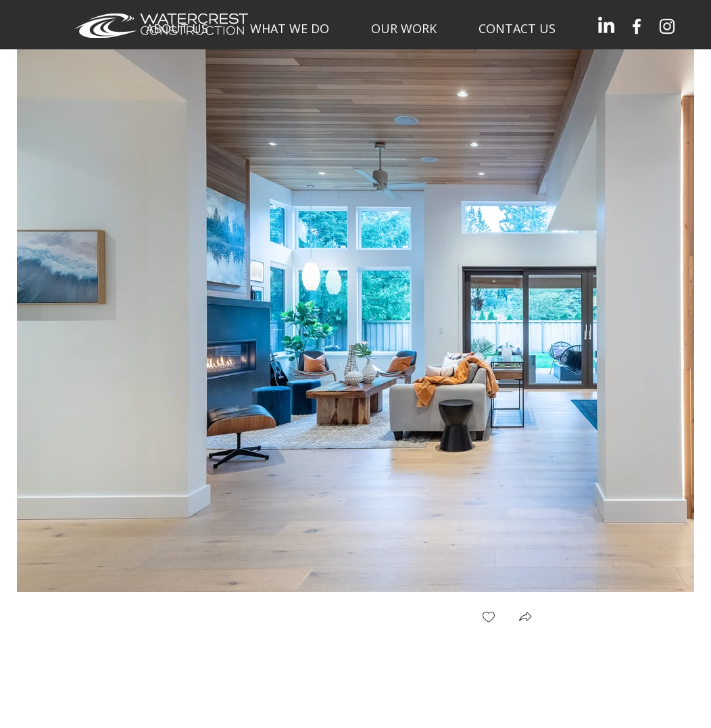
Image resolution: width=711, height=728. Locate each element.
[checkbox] (489, 618)
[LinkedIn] (606, 26)
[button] (525, 618)
